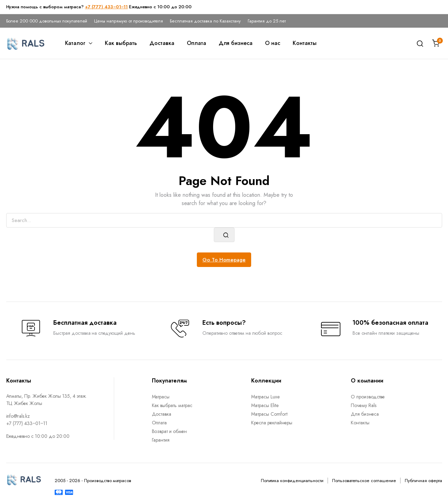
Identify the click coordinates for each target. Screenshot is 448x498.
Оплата (196, 43)
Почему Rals (364, 405)
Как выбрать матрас (172, 405)
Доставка (162, 43)
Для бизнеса (236, 43)
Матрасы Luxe (265, 397)
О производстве (368, 397)
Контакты (305, 43)
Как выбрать (121, 43)
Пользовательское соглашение (364, 481)
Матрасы (161, 397)
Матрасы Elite (265, 405)
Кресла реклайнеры (272, 423)
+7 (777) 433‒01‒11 (107, 7)
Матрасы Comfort (269, 414)
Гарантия (161, 440)
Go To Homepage (224, 260)
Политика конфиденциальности (292, 481)
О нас (273, 43)
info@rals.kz (18, 416)
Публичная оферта (423, 481)
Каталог (75, 43)
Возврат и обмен (170, 431)
